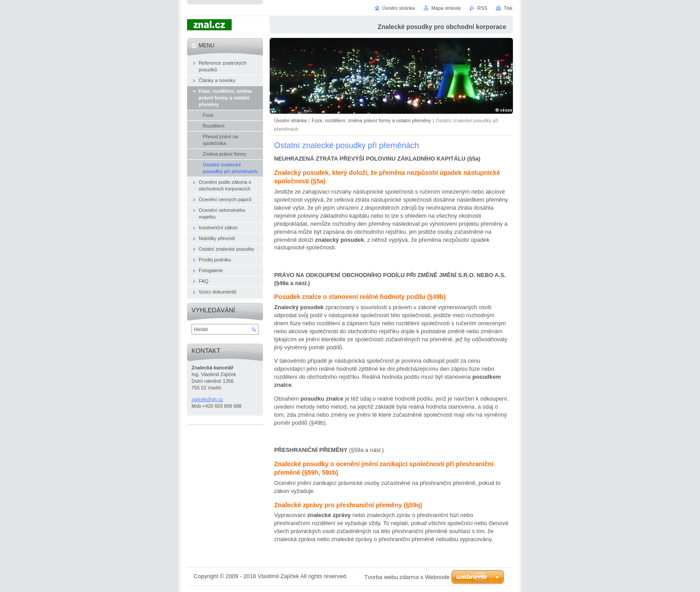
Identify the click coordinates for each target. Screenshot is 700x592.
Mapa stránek (446, 8)
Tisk (508, 8)
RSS (482, 8)
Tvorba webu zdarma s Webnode (407, 577)
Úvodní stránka (290, 120)
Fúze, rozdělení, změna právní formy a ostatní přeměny (371, 120)
